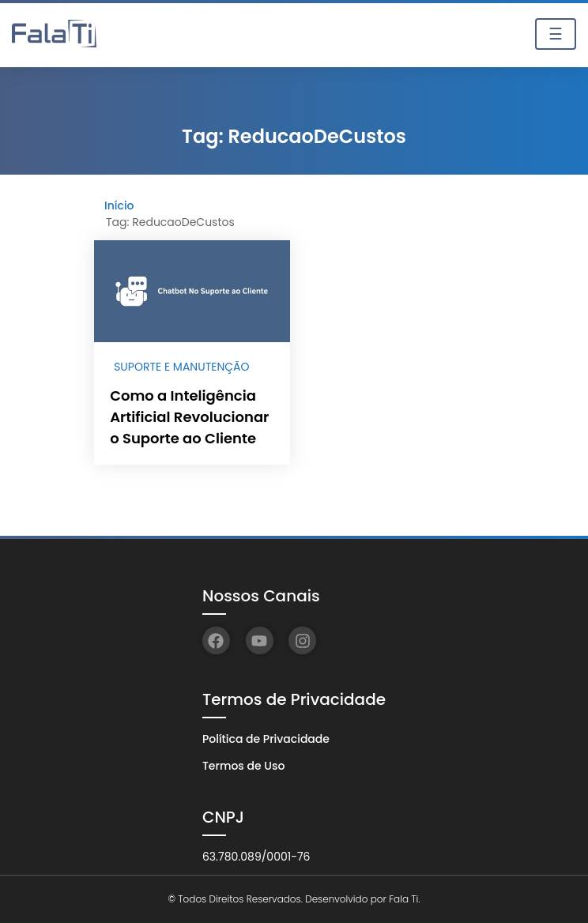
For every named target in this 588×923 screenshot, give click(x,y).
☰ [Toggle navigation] (556, 34)
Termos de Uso (243, 766)
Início (119, 205)
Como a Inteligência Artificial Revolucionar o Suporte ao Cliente (189, 417)
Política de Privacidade (266, 739)
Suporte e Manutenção (181, 367)
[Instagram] (302, 640)
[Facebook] (216, 640)
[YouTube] (260, 640)
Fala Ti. (404, 899)
